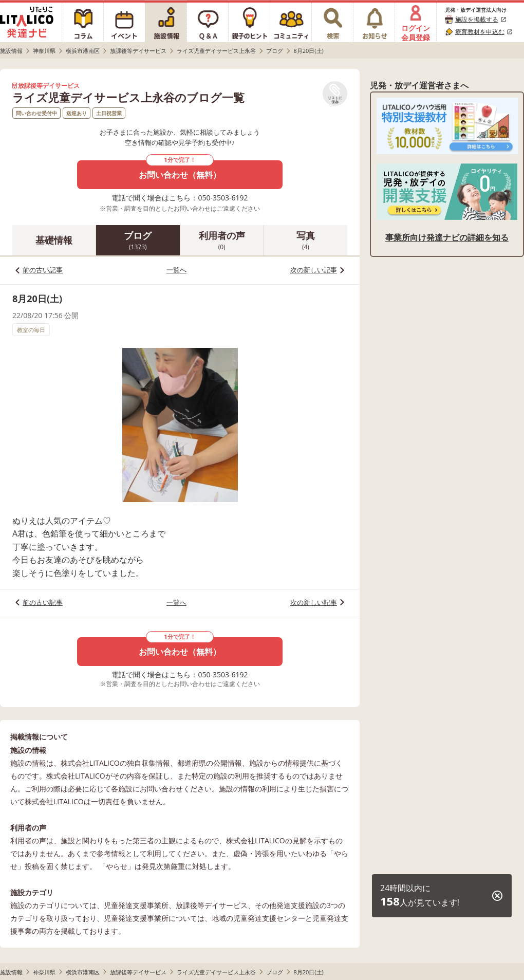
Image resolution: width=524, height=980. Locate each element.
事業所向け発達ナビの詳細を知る (447, 237)
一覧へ (176, 270)
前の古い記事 (43, 270)
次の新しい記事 (314, 270)
